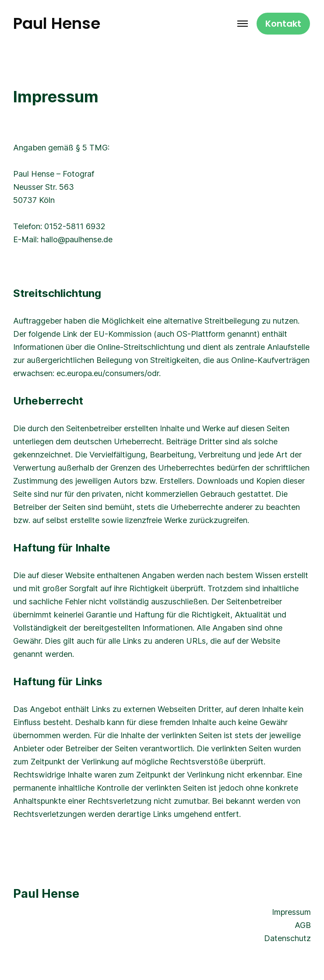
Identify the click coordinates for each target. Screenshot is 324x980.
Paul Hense (57, 23)
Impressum (291, 912)
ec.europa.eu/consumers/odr (108, 373)
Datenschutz (287, 938)
